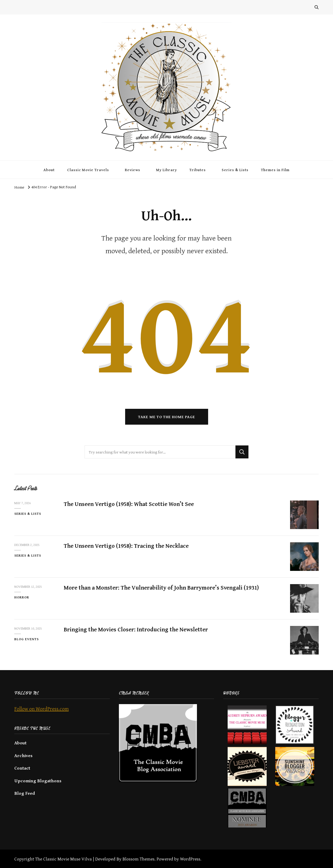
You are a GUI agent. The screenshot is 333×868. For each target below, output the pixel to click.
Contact (22, 768)
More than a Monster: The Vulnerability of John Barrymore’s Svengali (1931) (161, 587)
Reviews (133, 170)
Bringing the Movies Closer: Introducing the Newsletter (136, 629)
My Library (166, 170)
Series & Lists (235, 170)
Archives (23, 755)
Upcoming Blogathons (38, 781)
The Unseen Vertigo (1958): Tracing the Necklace (126, 546)
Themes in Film (275, 170)
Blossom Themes (139, 859)
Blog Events (27, 639)
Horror (22, 597)
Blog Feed (25, 793)
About (49, 170)
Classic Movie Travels (88, 170)
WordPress (190, 859)
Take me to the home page (167, 417)
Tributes (198, 170)
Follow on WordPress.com (41, 709)
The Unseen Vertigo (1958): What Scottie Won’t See (129, 504)
